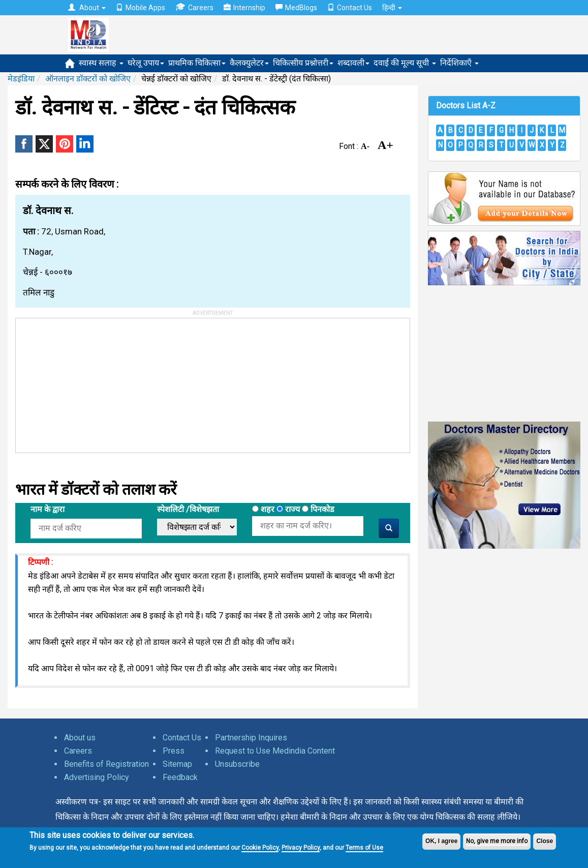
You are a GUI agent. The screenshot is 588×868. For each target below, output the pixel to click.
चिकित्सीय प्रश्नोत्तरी (303, 63)
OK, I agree (441, 841)
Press (174, 751)
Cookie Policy (260, 848)
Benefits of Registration (106, 764)
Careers (194, 7)
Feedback (180, 777)
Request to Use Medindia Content (275, 751)
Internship (244, 8)
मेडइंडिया (21, 79)
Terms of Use (364, 848)
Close (545, 841)
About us (80, 738)
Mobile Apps (141, 8)
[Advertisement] (92, 382)
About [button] (87, 8)
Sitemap (177, 764)
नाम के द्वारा (48, 509)
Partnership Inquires (251, 738)
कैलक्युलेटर (249, 63)
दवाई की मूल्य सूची (405, 63)
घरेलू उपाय (146, 63)
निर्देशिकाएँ (459, 63)
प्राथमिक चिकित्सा (197, 63)
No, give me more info (497, 841)
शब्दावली (353, 63)
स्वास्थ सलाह (101, 63)
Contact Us (350, 8)
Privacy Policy (301, 848)
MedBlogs (296, 8)
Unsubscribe (237, 764)
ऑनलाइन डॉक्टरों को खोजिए (88, 79)
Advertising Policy (97, 777)
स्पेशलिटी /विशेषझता (188, 509)
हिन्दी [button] (392, 8)
